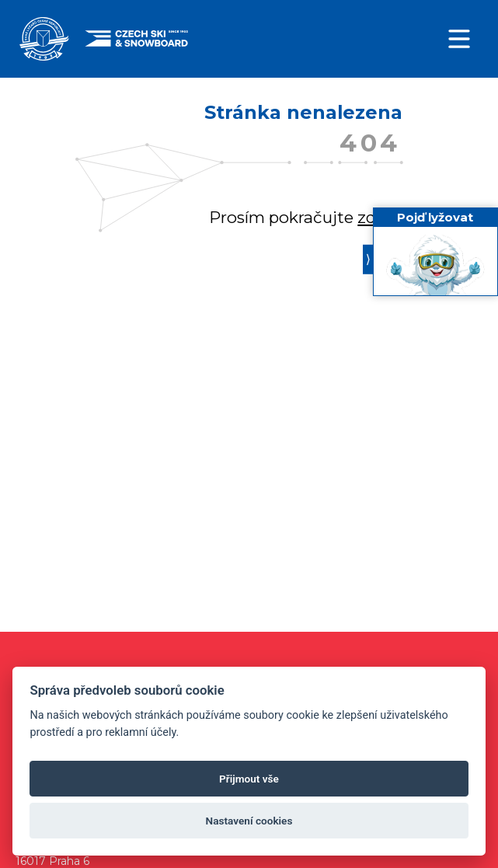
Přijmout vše (249, 779)
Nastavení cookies (249, 821)
